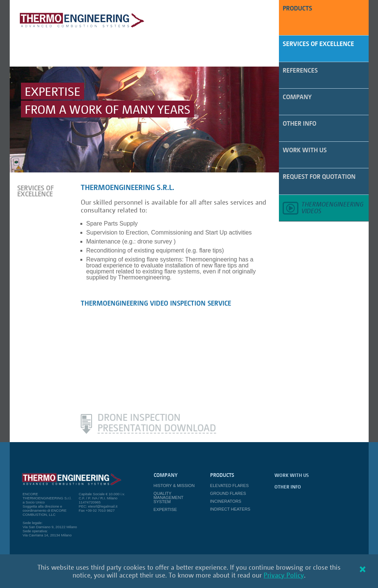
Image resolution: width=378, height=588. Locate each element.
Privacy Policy (284, 575)
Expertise (165, 509)
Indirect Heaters (230, 509)
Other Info (299, 123)
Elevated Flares (229, 486)
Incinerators (226, 501)
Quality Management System (169, 497)
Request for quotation (319, 176)
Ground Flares (228, 493)
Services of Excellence (318, 44)
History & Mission (174, 486)
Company (297, 97)
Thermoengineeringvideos (332, 207)
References (300, 70)
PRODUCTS (297, 8)
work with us (305, 150)
